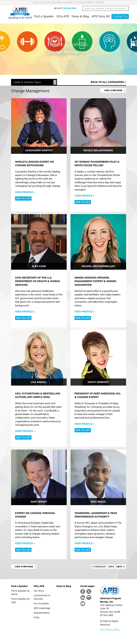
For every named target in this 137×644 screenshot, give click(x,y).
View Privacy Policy (110, 629)
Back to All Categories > (108, 82)
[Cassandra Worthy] (39, 126)
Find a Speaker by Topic (20, 600)
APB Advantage (42, 608)
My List (58, 8)
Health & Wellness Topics (27, 82)
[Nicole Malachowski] (98, 126)
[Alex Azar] (39, 242)
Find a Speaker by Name (20, 592)
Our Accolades (41, 603)
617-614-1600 (70, 8)
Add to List (23, 198)
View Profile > (25, 192)
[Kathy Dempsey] (98, 358)
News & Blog (80, 16)
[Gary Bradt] (39, 477)
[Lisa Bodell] (39, 358)
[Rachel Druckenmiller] (98, 242)
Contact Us (120, 16)
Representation (42, 613)
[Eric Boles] (98, 477)
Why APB (63, 16)
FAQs (37, 617)
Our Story (39, 591)
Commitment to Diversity (42, 597)
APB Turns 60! (101, 16)
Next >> (121, 567)
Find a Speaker (44, 16)
